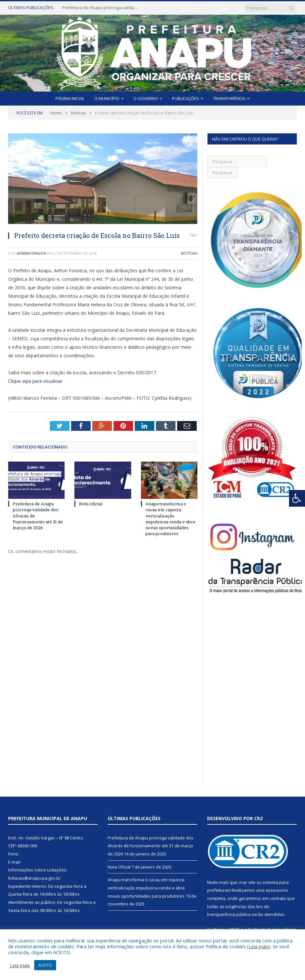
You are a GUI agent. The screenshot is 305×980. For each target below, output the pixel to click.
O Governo (146, 98)
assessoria (277, 890)
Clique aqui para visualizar (35, 381)
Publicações (185, 98)
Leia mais (259, 946)
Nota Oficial (91, 504)
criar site (247, 882)
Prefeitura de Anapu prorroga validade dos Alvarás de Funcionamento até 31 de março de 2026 (101, 8)
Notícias (189, 253)
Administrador (31, 253)
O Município (107, 98)
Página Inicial (70, 98)
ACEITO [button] (45, 965)
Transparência (229, 98)
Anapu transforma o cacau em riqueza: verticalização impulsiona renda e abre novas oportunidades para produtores (170, 519)
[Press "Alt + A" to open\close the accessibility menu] (297, 498)
